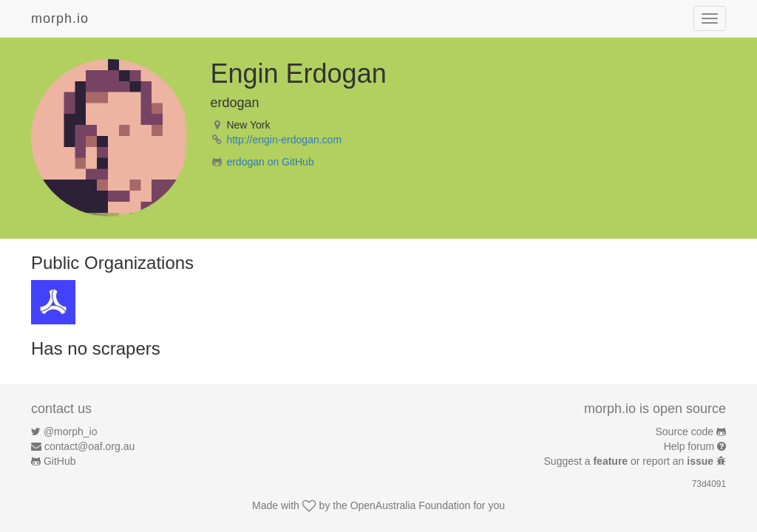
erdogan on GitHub (270, 162)
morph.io (60, 18)
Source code (685, 432)
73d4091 (709, 484)
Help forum (689, 446)
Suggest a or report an (630, 461)
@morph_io (71, 432)
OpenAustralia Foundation (411, 505)
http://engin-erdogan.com (284, 140)
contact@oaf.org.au (89, 446)
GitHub (60, 461)
